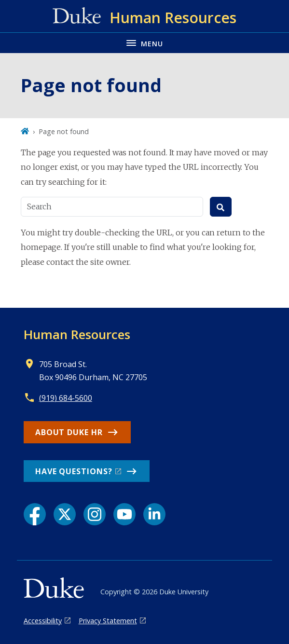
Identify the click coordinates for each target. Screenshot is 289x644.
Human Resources (77, 334)
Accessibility (43, 621)
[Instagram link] (95, 514)
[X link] (65, 514)
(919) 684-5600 (66, 398)
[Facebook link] (35, 514)
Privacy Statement (108, 621)
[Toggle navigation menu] (144, 43)
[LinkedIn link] (154, 514)
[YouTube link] (124, 514)
